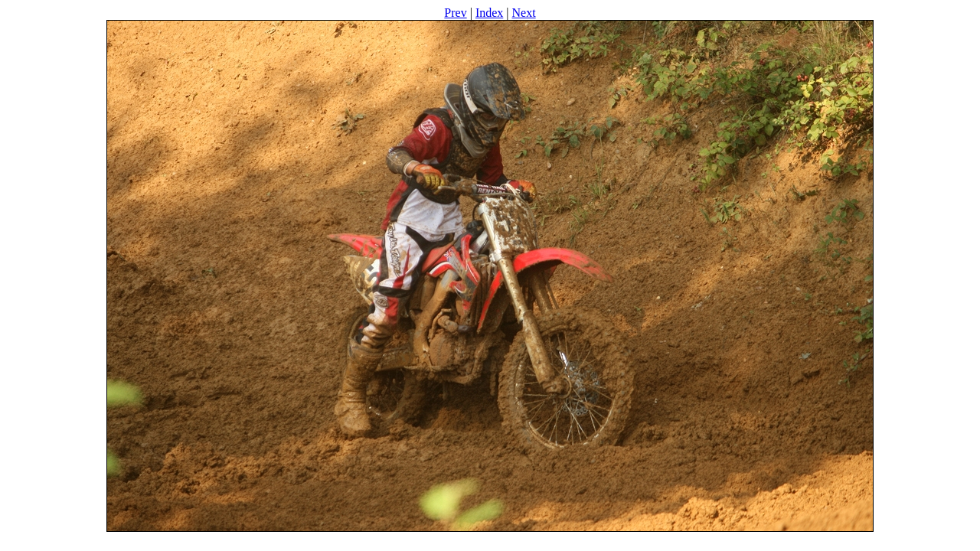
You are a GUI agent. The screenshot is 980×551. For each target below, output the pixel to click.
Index (489, 13)
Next (524, 13)
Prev (455, 13)
